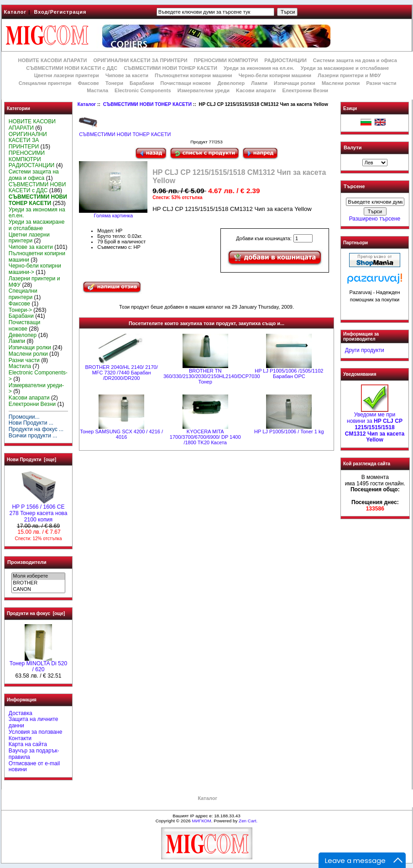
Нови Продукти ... (31, 423)
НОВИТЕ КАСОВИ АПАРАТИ (52, 60)
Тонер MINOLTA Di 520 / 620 (38, 664)
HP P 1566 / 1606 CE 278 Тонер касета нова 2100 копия (39, 511)
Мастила (97, 90)
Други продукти (365, 350)
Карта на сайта (28, 744)
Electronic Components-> (38, 376)
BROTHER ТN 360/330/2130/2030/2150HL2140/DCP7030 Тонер (212, 376)
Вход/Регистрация (60, 12)
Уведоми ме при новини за (375, 425)
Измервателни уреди (204, 90)
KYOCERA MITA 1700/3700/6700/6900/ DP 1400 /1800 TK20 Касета (205, 437)
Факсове (88, 83)
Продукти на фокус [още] (36, 613)
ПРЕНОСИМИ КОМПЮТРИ (226, 60)
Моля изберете (38, 576)
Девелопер (231, 83)
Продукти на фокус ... (36, 429)
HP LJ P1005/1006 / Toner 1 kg (289, 431)
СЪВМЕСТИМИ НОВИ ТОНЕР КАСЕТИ (147, 104)
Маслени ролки (341, 83)
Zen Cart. (248, 821)
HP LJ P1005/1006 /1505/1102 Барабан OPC (289, 374)
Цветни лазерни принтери (67, 75)
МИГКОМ (201, 821)
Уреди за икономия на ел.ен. (259, 68)
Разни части (381, 83)
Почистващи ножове (186, 83)
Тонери (114, 83)
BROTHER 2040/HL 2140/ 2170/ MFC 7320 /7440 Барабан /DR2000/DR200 (122, 373)
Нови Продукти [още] (31, 460)
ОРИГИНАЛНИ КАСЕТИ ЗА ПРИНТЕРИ (141, 60)
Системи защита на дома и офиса (355, 60)
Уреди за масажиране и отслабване (345, 68)
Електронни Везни (305, 90)
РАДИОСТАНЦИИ (285, 60)
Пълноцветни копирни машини (193, 75)
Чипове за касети (127, 75)
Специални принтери (45, 83)
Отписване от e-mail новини (34, 767)
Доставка (21, 713)
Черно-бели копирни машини (275, 75)
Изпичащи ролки (295, 83)
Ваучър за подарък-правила (34, 754)
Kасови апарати (256, 90)
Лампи (259, 83)
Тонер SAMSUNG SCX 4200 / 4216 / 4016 (121, 434)
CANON (38, 589)
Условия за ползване (36, 732)
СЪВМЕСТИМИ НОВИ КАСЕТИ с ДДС (72, 68)
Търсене (354, 187)
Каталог (16, 12)
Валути (353, 147)
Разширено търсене (375, 219)
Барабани (142, 83)
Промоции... (24, 417)
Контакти (20, 738)
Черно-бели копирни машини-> (35, 269)
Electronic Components (143, 90)
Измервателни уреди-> (36, 389)
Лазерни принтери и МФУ (349, 75)
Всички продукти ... (33, 436)
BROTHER (38, 583)
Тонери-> (20, 310)
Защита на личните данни (34, 722)
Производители (27, 562)
